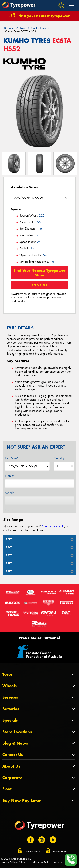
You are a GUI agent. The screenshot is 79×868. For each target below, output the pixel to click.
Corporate (12, 778)
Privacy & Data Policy (13, 862)
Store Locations (17, 732)
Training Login (32, 852)
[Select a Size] (39, 198)
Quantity (59, 458)
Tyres (7, 675)
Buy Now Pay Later (21, 800)
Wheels (9, 686)
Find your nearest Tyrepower (44, 16)
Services (10, 697)
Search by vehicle (53, 526)
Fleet (7, 789)
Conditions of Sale (39, 862)
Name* (10, 476)
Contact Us (13, 755)
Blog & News (15, 743)
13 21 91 (40, 285)
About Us (11, 766)
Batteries (11, 709)
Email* (9, 510)
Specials (10, 720)
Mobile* (10, 493)
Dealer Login (60, 852)
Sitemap (57, 862)
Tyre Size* (12, 458)
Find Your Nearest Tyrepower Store (39, 273)
